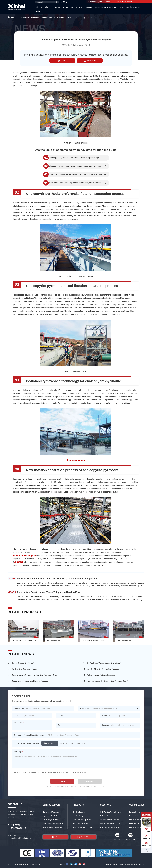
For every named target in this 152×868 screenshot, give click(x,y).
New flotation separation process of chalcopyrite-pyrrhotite (75, 183)
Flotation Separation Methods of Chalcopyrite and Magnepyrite (66, 18)
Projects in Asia (135, 812)
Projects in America (136, 820)
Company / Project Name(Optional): (29, 735)
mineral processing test (25, 556)
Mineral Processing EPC (68, 7)
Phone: (106, 715)
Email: (61, 725)
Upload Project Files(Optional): (27, 743)
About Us (40, 7)
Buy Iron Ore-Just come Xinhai (24, 669)
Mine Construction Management (54, 823)
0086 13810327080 (124, 2)
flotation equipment (76, 460)
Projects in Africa (135, 816)
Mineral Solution (31, 18)
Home (13, 18)
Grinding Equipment (80, 812)
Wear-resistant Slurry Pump (82, 827)
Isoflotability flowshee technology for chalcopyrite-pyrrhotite (75, 174)
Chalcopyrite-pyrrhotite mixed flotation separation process (75, 166)
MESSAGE (90, 61)
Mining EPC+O (51, 7)
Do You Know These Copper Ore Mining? (104, 663)
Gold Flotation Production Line (110, 812)
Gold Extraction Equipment (82, 820)
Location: (107, 725)
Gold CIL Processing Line (109, 816)
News (38, 12)
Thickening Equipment (81, 823)
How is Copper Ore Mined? (23, 663)
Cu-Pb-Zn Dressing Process (110, 820)
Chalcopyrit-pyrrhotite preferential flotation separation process (76, 158)
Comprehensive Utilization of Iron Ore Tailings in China (34, 675)
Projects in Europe (136, 823)
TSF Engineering (86, 7)
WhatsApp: (19, 723)
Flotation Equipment (80, 816)
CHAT (62, 61)
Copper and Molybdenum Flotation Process (30, 681)
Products (121, 7)
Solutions (130, 7)
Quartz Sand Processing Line (110, 827)
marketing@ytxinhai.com (99, 2)
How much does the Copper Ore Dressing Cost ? (107, 681)
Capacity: (18, 715)
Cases (138, 7)
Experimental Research (51, 812)
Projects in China (135, 827)
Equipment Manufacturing (51, 816)
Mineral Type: (86, 708)
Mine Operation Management (53, 827)
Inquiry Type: (20, 708)
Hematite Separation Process (110, 823)
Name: (61, 715)
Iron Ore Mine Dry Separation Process (103, 669)
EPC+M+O (19, 562)
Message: (19, 752)
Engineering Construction (51, 820)
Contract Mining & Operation (105, 7)
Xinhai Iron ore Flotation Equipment (102, 675)
